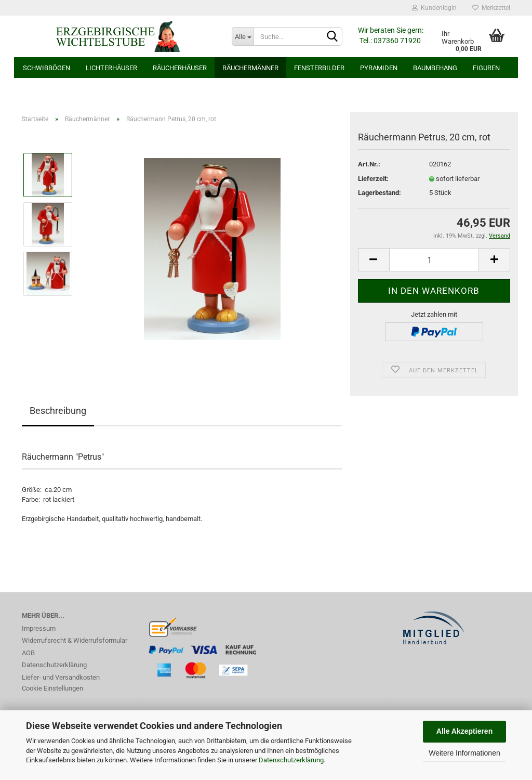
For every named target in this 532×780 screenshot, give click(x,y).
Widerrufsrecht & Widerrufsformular (75, 640)
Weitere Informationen (464, 753)
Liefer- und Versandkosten (61, 677)
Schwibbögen (46, 68)
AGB (28, 653)
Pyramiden (379, 68)
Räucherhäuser (180, 68)
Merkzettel (491, 8)
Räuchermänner (250, 68)
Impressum (39, 628)
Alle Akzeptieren (464, 731)
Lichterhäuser (111, 68)
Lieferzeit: (373, 179)
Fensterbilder (319, 68)
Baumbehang (435, 68)
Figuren (486, 68)
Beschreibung (58, 411)
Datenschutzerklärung (291, 760)
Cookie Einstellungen (52, 688)
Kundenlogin (434, 8)
